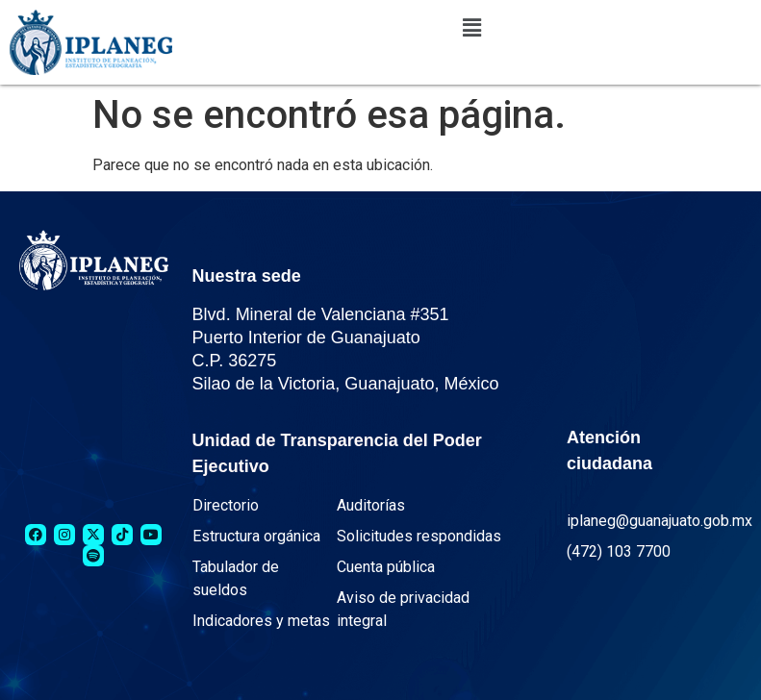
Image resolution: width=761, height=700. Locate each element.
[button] (471, 28)
